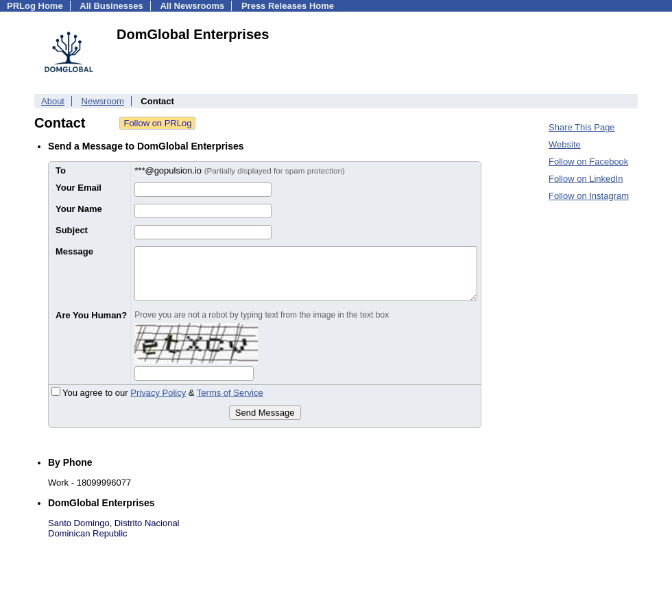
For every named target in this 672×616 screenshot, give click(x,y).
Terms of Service (230, 393)
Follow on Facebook (588, 162)
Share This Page (582, 127)
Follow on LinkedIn (586, 179)
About (53, 101)
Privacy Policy (158, 393)
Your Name (79, 209)
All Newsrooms (192, 6)
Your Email (79, 188)
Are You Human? (91, 315)
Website (565, 144)
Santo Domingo (79, 523)
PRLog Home (35, 6)
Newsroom (103, 101)
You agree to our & (157, 393)
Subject (72, 230)
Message (74, 251)
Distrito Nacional (147, 523)
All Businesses (111, 6)
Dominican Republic (88, 533)
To (61, 170)
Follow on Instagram (589, 196)
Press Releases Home (288, 6)
